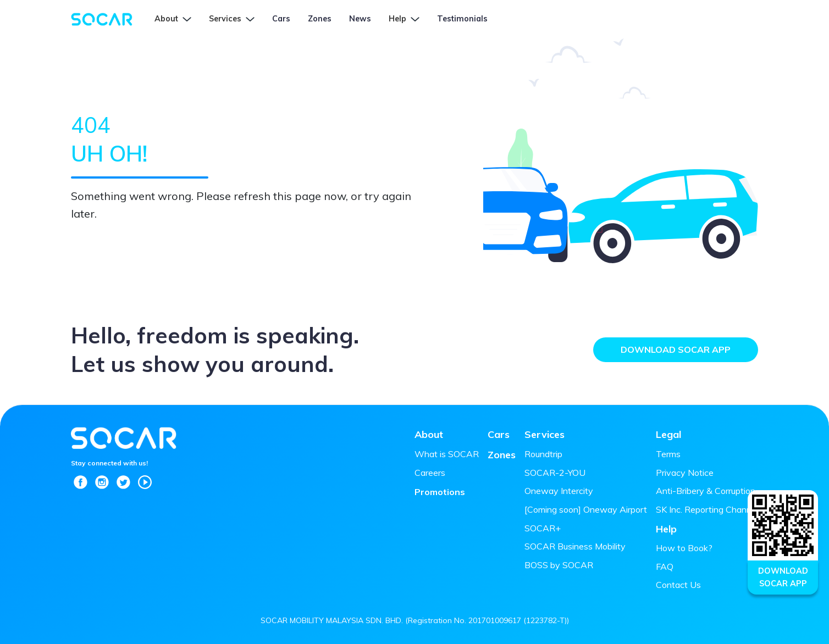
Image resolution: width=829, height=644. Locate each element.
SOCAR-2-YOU (555, 473)
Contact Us (678, 585)
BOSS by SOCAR (559, 565)
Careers (430, 473)
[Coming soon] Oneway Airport (586, 509)
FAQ (665, 567)
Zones (502, 455)
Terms (668, 454)
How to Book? (684, 548)
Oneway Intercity (559, 491)
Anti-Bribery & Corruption (706, 491)
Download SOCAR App (676, 349)
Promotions (440, 492)
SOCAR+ (543, 528)
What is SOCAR (447, 454)
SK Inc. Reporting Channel (707, 509)
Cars (499, 434)
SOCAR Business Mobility (575, 546)
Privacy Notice (685, 473)
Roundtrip (543, 454)
